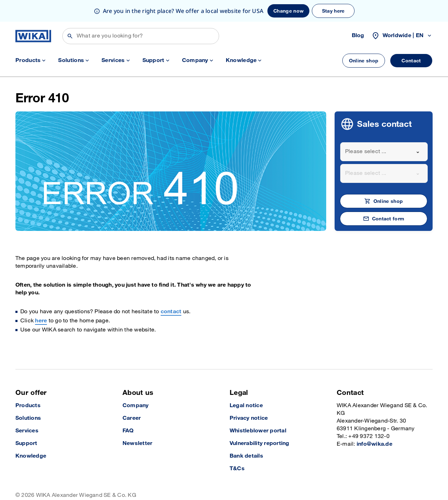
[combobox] (384, 130)
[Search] (141, 14)
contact (171, 290)
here (41, 299)
